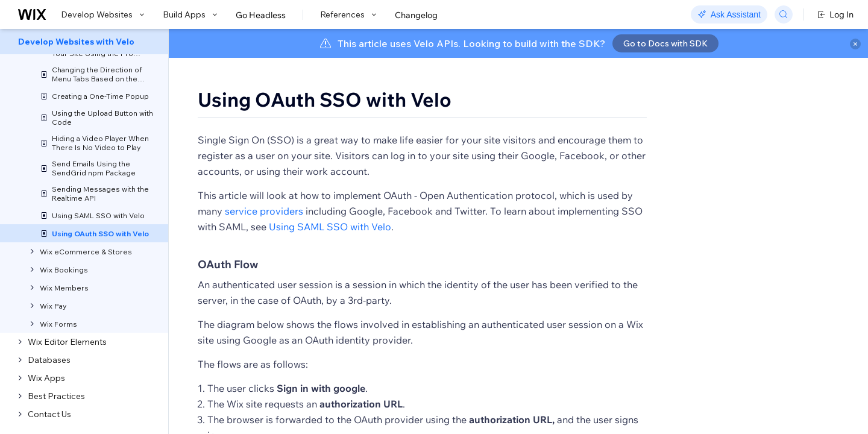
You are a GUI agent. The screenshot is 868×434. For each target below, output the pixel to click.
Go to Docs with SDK (665, 43)
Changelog (416, 15)
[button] (243, 142)
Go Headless (261, 15)
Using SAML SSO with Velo (330, 262)
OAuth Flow (228, 300)
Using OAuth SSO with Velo (325, 99)
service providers (264, 246)
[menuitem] (84, 42)
